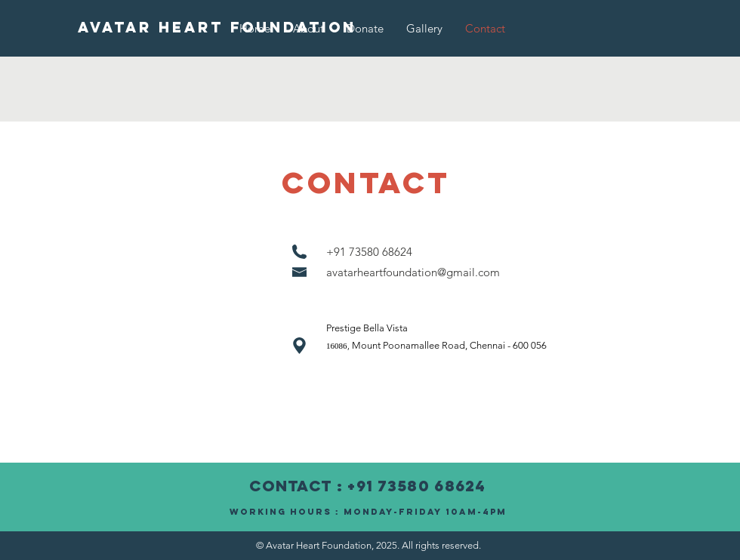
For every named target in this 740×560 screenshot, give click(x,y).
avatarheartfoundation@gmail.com (413, 272)
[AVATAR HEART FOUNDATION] (217, 28)
